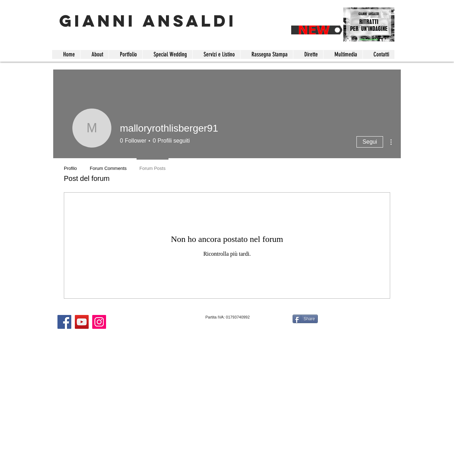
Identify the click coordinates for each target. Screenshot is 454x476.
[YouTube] (82, 322)
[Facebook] (64, 322)
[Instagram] (99, 322)
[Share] (305, 319)
